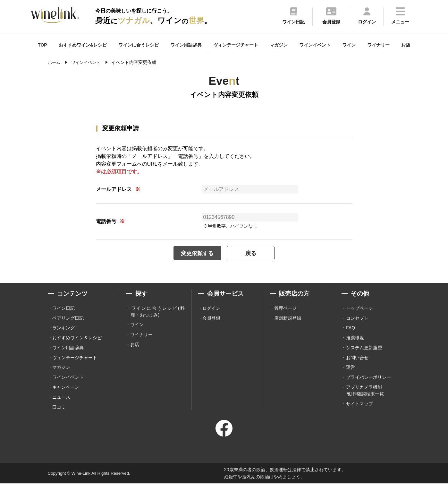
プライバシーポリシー (368, 378)
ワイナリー (378, 45)
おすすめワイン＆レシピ (77, 338)
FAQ (351, 328)
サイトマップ (359, 405)
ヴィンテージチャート (236, 45)
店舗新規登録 (288, 318)
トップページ (359, 308)
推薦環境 (355, 338)
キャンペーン (66, 388)
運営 (351, 368)
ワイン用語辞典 (186, 45)
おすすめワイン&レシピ (83, 45)
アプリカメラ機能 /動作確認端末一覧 (365, 392)
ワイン (349, 45)
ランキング (63, 328)
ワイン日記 (63, 308)
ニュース (61, 398)
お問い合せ (357, 359)
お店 (406, 45)
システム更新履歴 (364, 349)
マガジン (279, 45)
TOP (42, 45)
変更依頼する (195, 253)
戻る (253, 253)
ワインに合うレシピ (139, 45)
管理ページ (285, 308)
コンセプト (357, 318)
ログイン (211, 308)
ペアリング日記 (68, 318)
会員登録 (211, 318)
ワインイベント (315, 45)
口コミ (59, 408)
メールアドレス (114, 189)
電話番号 (106, 221)
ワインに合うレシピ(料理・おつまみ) (158, 312)
